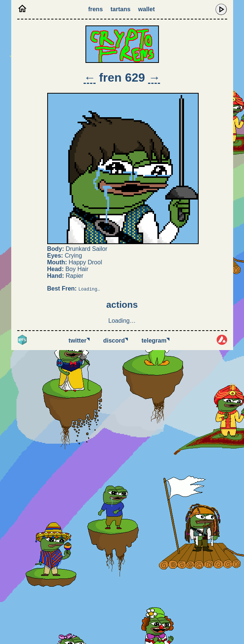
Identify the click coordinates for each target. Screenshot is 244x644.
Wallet (147, 9)
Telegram (156, 341)
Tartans (121, 9)
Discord (115, 341)
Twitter (79, 341)
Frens (95, 9)
